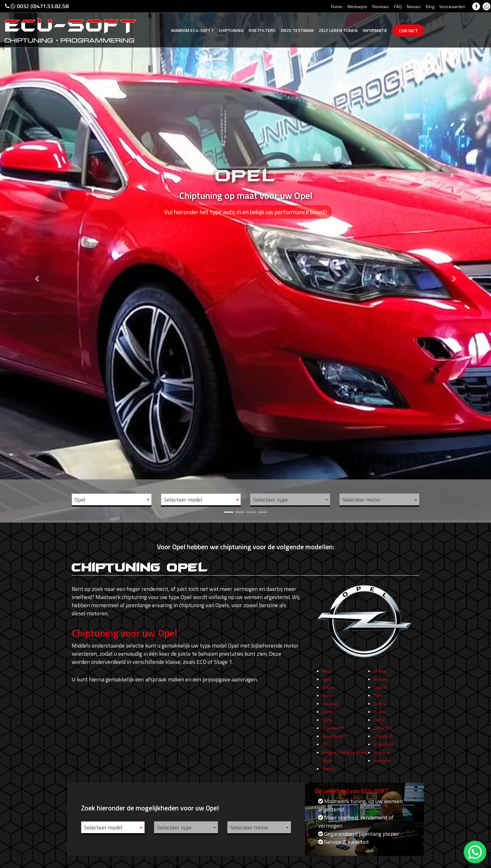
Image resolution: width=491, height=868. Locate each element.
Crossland (383, 747)
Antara (328, 698)
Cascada (330, 715)
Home (337, 6)
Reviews (381, 6)
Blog (430, 6)
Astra (327, 707)
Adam (328, 682)
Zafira (379, 731)
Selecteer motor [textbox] (362, 500)
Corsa (328, 731)
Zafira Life (383, 739)
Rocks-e (382, 764)
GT (325, 755)
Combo (329, 723)
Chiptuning (231, 30)
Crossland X (333, 739)
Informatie (375, 30)
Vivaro (380, 723)
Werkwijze (357, 6)
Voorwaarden (452, 6)
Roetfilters (262, 30)
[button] (37, 260)
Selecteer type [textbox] (270, 500)
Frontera (382, 772)
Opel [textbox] (80, 500)
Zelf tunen (338, 30)
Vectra (380, 715)
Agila (327, 690)
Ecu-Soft (192, 30)
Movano (381, 690)
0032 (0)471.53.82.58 (37, 6)
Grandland (383, 755)
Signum (380, 698)
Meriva (329, 780)
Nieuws (414, 6)
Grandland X (334, 747)
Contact (408, 31)
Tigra (378, 707)
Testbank (297, 30)
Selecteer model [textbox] (183, 500)
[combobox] (112, 499)
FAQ (398, 6)
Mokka (380, 682)
